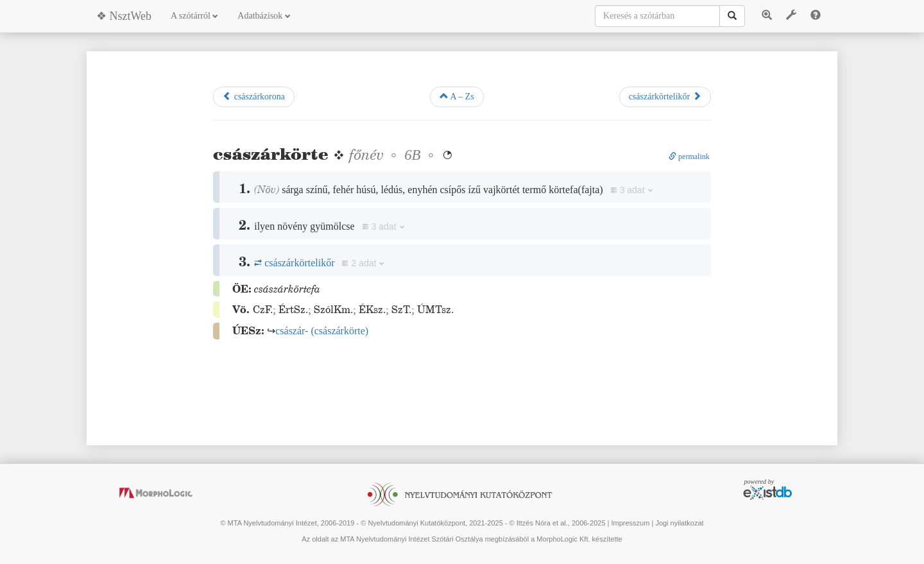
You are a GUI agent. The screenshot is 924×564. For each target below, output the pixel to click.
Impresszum (630, 523)
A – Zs (457, 96)
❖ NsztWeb (124, 16)
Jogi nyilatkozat (679, 523)
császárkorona (254, 96)
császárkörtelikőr (665, 96)
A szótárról (194, 16)
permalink (689, 157)
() (322, 331)
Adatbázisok (264, 16)
